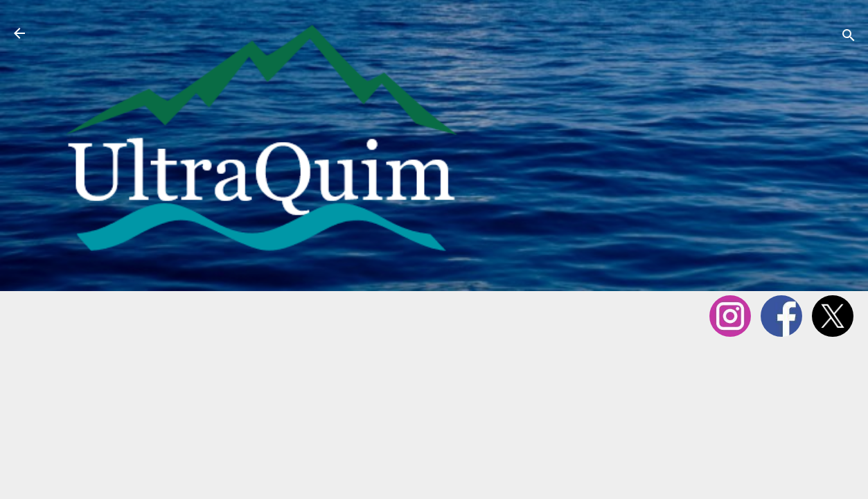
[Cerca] (849, 38)
